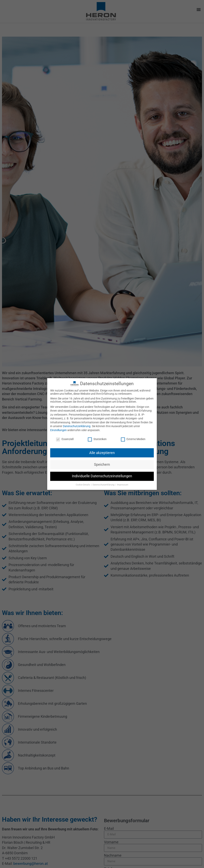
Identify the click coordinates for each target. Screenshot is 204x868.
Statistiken (97, 436)
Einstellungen (58, 427)
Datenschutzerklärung (77, 424)
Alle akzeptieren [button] (102, 450)
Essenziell (65, 436)
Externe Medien (133, 436)
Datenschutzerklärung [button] (104, 482)
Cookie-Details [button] (83, 482)
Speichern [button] (102, 462)
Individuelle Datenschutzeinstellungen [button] (102, 474)
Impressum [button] (123, 482)
